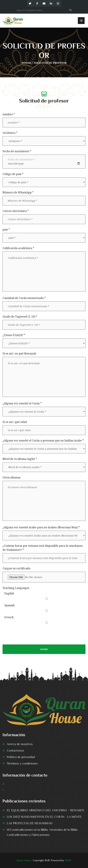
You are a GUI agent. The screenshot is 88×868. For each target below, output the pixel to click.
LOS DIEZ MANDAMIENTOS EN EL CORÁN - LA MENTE (44, 817)
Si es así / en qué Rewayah (19, 353)
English (9, 593)
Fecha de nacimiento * (17, 151)
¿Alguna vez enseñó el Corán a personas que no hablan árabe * (43, 440)
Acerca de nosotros (20, 744)
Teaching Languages (16, 588)
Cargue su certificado (16, 568)
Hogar (26, 63)
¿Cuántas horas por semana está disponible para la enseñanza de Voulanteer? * (43, 548)
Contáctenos (15, 751)
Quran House (23, 860)
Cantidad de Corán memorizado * (24, 298)
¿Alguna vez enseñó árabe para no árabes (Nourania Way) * (41, 527)
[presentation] (28, 634)
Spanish (9, 605)
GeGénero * (10, 133)
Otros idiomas (12, 477)
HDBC (68, 860)
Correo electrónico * (16, 211)
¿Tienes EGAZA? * (14, 335)
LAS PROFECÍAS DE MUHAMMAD (30, 823)
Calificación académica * (18, 248)
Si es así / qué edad (15, 422)
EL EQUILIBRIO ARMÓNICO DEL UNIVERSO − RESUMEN (45, 810)
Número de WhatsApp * (18, 192)
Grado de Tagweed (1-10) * (20, 317)
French (9, 617)
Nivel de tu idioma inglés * (20, 459)
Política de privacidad (21, 757)
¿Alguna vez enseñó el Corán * (22, 403)
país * (6, 230)
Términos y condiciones (22, 763)
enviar (44, 651)
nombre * (9, 114)
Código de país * (13, 174)
